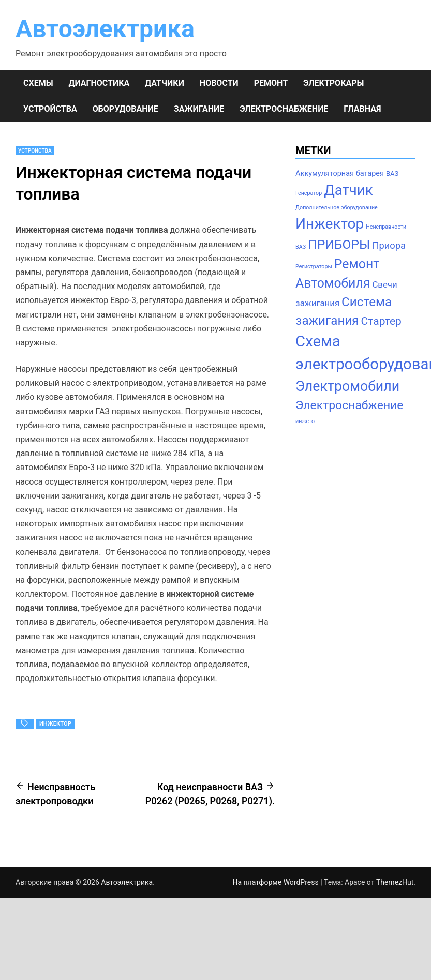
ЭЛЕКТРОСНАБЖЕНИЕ (284, 109)
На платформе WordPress (276, 882)
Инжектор (55, 724)
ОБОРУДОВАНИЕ (125, 109)
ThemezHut (395, 882)
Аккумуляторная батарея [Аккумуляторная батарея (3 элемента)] (340, 174)
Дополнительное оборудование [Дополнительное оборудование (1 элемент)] (337, 208)
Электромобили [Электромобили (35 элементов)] (347, 386)
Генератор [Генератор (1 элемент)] (309, 193)
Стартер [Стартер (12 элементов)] (381, 321)
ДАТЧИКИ (165, 83)
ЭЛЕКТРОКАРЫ (333, 83)
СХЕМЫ (38, 83)
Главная (362, 109)
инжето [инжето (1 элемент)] (305, 421)
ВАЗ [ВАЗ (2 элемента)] (392, 174)
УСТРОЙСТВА (50, 109)
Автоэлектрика (105, 29)
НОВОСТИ (219, 83)
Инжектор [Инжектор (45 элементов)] (330, 224)
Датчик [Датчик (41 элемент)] (348, 190)
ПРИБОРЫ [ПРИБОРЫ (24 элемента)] (339, 244)
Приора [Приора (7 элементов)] (389, 245)
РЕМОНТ (271, 83)
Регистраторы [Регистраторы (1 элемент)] (314, 267)
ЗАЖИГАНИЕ (199, 109)
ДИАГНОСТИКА (99, 83)
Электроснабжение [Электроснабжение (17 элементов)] (349, 405)
